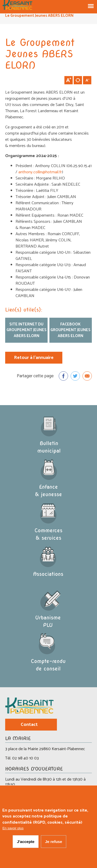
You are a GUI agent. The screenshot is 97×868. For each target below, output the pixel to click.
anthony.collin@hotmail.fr (40, 172)
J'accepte (26, 843)
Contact (29, 725)
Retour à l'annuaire (34, 358)
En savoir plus (13, 830)
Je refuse (54, 843)
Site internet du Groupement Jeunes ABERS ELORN (27, 330)
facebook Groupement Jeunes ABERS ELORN (70, 330)
